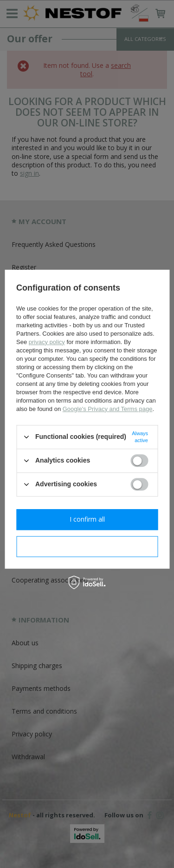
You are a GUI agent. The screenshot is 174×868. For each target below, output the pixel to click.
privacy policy (47, 342)
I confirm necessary (87, 546)
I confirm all (87, 519)
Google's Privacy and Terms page (108, 409)
